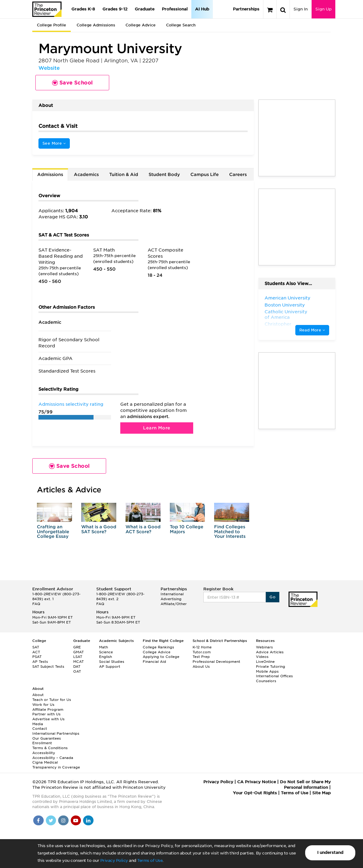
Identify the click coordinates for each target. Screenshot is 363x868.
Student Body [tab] (164, 174)
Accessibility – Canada (53, 758)
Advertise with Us (48, 719)
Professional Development (216, 662)
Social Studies (112, 662)
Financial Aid (154, 662)
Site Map (321, 793)
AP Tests (40, 662)
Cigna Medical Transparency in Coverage (56, 765)
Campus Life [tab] (205, 174)
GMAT (78, 652)
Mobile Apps (267, 671)
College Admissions (96, 25)
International (172, 594)
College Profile (52, 25)
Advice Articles (270, 652)
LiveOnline (265, 662)
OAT (77, 671)
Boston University (285, 305)
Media (38, 724)
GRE (77, 647)
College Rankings (158, 647)
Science (106, 652)
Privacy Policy (114, 860)
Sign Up (323, 9)
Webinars (264, 647)
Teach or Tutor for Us (52, 700)
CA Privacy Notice (257, 782)
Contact (40, 729)
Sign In (301, 9)
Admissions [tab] (50, 174)
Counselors (266, 681)
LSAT (78, 657)
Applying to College (161, 657)
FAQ (36, 604)
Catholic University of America (286, 315)
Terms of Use (150, 860)
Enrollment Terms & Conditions (50, 745)
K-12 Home (202, 647)
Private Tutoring (271, 667)
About (38, 695)
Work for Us (43, 705)
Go (272, 597)
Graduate (145, 9)
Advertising (171, 599)
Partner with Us (46, 714)
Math (104, 647)
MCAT (78, 662)
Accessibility (44, 753)
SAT (36, 647)
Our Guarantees (47, 738)
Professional (175, 9)
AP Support (110, 667)
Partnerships (246, 9)
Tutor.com (202, 652)
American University (287, 298)
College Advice (141, 25)
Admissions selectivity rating (71, 404)
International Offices (274, 676)
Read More (312, 330)
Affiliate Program (48, 710)
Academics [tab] (86, 174)
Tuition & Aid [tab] (124, 174)
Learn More (157, 428)
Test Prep (201, 657)
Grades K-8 (83, 9)
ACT (36, 652)
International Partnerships (56, 733)
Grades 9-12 (115, 9)
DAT (77, 667)
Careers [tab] (238, 174)
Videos (262, 657)
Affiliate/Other (174, 604)
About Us (201, 667)
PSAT (37, 657)
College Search (181, 25)
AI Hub (202, 9)
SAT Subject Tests (48, 667)
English (106, 657)
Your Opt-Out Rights (255, 793)
